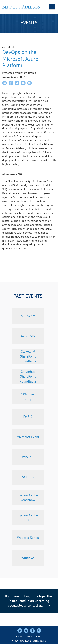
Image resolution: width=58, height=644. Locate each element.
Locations (17, 636)
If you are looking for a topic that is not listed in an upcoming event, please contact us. (29, 601)
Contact (28, 636)
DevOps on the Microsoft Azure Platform (20, 59)
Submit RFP (41, 636)
